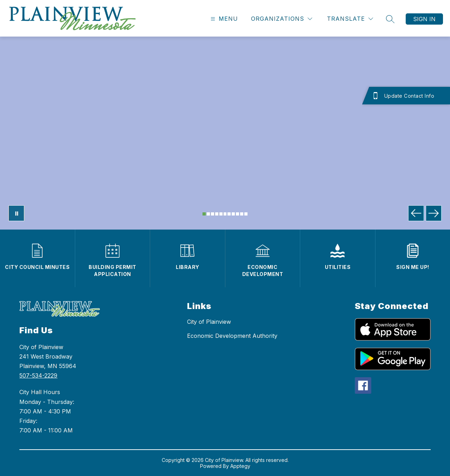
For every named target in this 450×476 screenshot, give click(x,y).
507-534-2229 (38, 375)
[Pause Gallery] (16, 213)
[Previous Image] (416, 213)
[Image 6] (225, 214)
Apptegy (240, 466)
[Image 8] (233, 214)
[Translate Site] (350, 19)
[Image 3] (213, 214)
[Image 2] (208, 214)
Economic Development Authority (232, 336)
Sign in (424, 19)
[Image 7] (229, 214)
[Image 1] (204, 214)
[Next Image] (434, 213)
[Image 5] (221, 214)
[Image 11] (246, 214)
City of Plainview (209, 322)
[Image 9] (237, 214)
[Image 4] (217, 214)
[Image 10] (242, 214)
